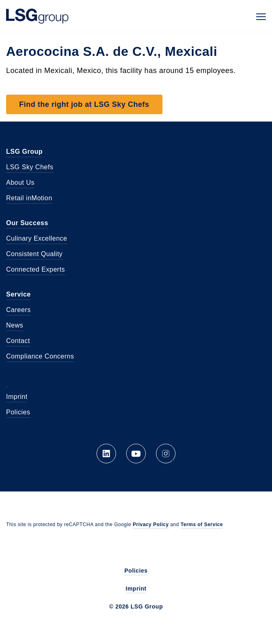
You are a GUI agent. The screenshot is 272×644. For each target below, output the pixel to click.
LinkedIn (106, 454)
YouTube (136, 454)
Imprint (17, 397)
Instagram (166, 454)
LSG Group (37, 16)
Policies (18, 412)
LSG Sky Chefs (30, 167)
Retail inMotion (29, 198)
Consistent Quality (34, 254)
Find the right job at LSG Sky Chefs (84, 104)
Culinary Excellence (37, 238)
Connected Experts (36, 269)
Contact (18, 341)
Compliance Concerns (40, 356)
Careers (18, 310)
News (15, 325)
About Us (20, 183)
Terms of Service (202, 524)
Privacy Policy (151, 524)
